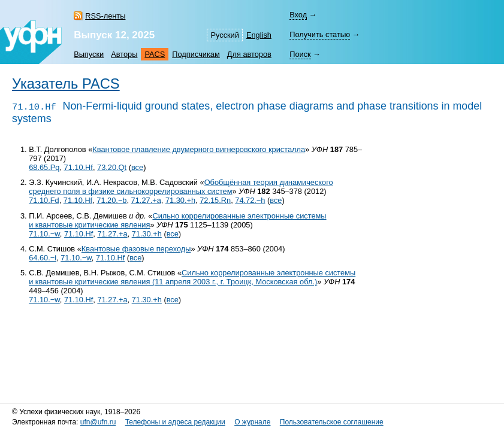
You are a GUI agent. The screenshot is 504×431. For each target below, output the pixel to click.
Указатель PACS (66, 84)
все (137, 167)
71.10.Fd (44, 200)
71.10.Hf (79, 167)
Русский (224, 35)
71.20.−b (111, 200)
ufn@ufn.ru (98, 422)
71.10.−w (44, 234)
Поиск (300, 54)
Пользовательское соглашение (332, 422)
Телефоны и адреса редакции (175, 422)
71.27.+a (146, 200)
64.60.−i (43, 258)
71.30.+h (180, 200)
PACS (155, 54)
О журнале (252, 422)
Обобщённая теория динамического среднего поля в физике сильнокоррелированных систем (181, 187)
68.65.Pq (44, 167)
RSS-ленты (105, 16)
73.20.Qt (112, 167)
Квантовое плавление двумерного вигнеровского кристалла (199, 149)
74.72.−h (250, 200)
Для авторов (249, 54)
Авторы (124, 54)
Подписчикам (196, 54)
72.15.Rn (215, 200)
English (259, 35)
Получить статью (320, 34)
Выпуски (89, 54)
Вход (298, 15)
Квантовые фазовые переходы (136, 249)
